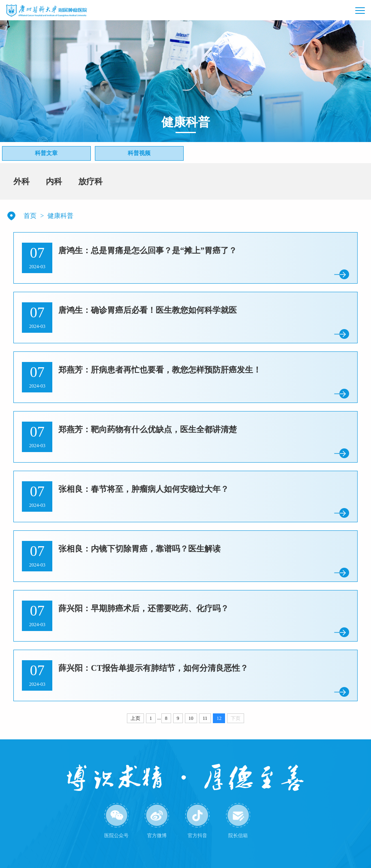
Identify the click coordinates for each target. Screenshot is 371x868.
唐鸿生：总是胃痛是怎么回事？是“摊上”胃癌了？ (148, 250)
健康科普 (60, 216)
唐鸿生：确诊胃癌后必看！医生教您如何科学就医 (148, 310)
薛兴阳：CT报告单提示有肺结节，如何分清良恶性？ (153, 668)
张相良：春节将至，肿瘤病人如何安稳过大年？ (144, 489)
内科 (54, 181)
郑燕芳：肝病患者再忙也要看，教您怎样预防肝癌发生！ (160, 370)
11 (205, 718)
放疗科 (90, 181)
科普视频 (139, 153)
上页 (135, 718)
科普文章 (46, 153)
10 (191, 718)
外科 (21, 181)
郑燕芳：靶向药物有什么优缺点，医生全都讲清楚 (148, 429)
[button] (343, 10)
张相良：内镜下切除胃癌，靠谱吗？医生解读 (139, 549)
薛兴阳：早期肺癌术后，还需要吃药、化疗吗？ (144, 608)
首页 (30, 216)
